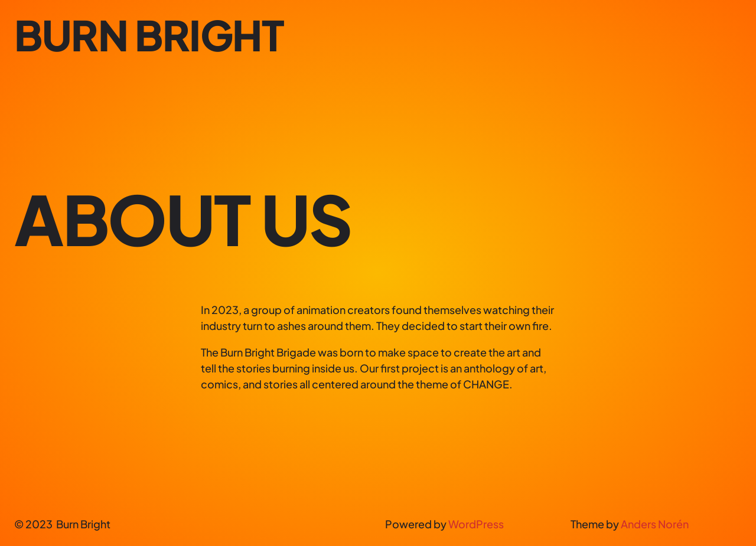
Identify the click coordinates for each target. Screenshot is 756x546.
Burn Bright (149, 35)
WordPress (476, 524)
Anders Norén (655, 524)
